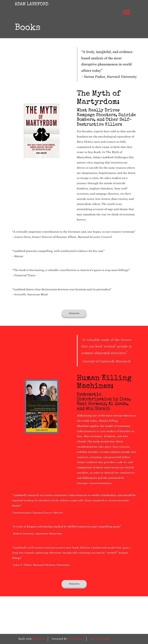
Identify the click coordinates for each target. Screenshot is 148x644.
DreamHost (75, 639)
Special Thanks (100, 639)
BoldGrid (38, 639)
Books (28, 28)
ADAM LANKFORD (32, 4)
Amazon (74, 313)
